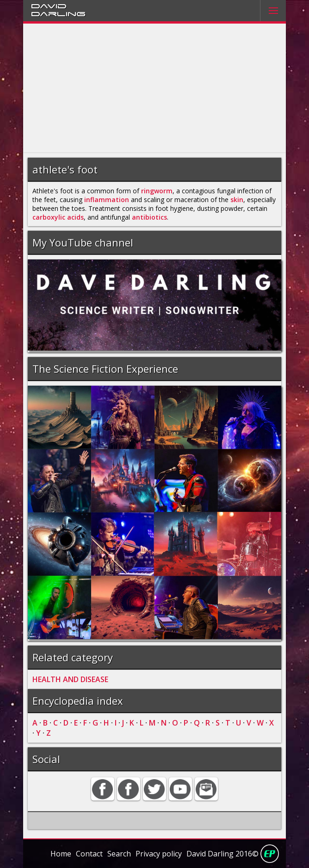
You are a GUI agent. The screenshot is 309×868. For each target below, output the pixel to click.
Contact (89, 854)
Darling (58, 13)
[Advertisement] (154, 88)
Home (61, 854)
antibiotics (149, 217)
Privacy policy (159, 854)
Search (119, 854)
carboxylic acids (58, 217)
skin (237, 200)
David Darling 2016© (222, 854)
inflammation (107, 200)
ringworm (157, 191)
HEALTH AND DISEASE (70, 679)
